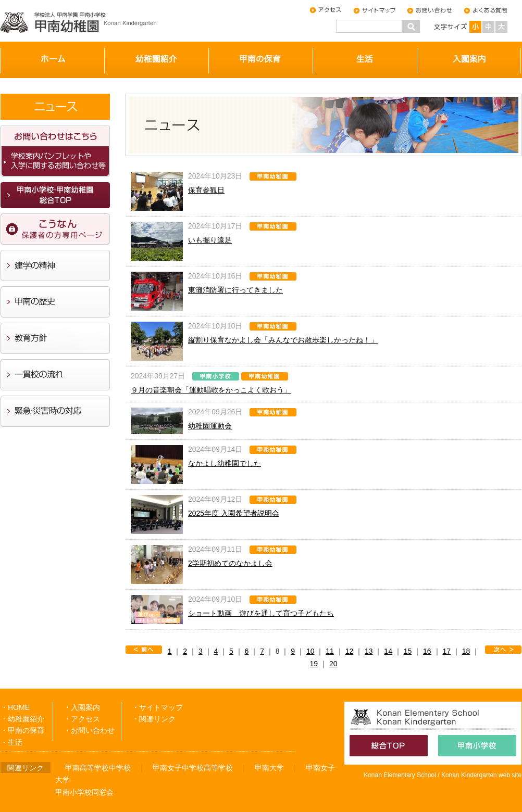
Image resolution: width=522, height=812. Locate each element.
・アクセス (82, 719)
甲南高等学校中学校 (98, 768)
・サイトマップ (157, 707)
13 (369, 651)
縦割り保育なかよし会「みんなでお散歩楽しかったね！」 (283, 340)
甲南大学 (269, 768)
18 (466, 651)
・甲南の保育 (22, 730)
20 (333, 664)
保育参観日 (206, 190)
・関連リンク (154, 719)
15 (408, 651)
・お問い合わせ (89, 730)
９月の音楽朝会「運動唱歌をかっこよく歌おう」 (211, 390)
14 (388, 651)
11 (330, 651)
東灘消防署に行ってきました (235, 290)
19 (314, 664)
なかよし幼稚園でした (225, 463)
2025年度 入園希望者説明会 (234, 513)
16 (427, 651)
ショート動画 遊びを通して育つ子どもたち (261, 613)
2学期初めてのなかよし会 (230, 563)
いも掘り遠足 (210, 240)
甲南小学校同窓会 (84, 792)
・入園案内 (82, 707)
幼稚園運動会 (210, 426)
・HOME (15, 707)
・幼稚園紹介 (22, 719)
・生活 (11, 742)
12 (350, 651)
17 (446, 651)
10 (310, 651)
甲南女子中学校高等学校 (193, 768)
